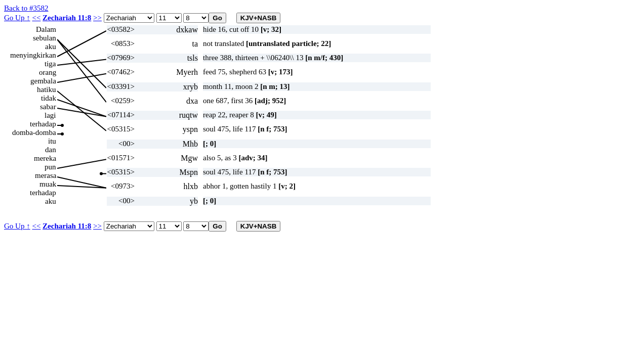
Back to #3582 (26, 8)
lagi (50, 115)
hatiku (47, 89)
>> (97, 18)
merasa (46, 175)
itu (52, 141)
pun (50, 167)
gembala (43, 81)
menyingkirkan (33, 55)
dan (51, 150)
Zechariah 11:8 (67, 18)
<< (36, 18)
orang (48, 72)
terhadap (43, 124)
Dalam (46, 29)
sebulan (45, 38)
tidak (49, 98)
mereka (45, 158)
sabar (48, 107)
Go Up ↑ (17, 18)
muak (48, 184)
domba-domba (34, 132)
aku (51, 47)
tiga (50, 64)
